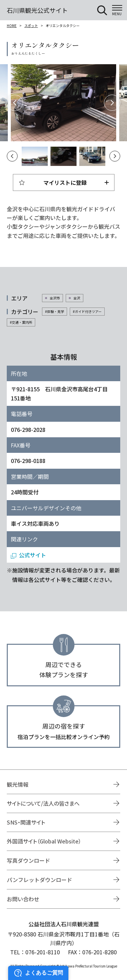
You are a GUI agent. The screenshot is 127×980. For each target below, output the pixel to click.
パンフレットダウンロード (39, 880)
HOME (12, 26)
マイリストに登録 (65, 182)
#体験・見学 (55, 311)
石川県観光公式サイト (37, 10)
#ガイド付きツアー (87, 311)
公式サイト (33, 555)
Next (112, 103)
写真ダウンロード (28, 860)
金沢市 (55, 298)
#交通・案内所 (21, 322)
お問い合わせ (23, 899)
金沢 (77, 298)
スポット (31, 26)
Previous (15, 103)
